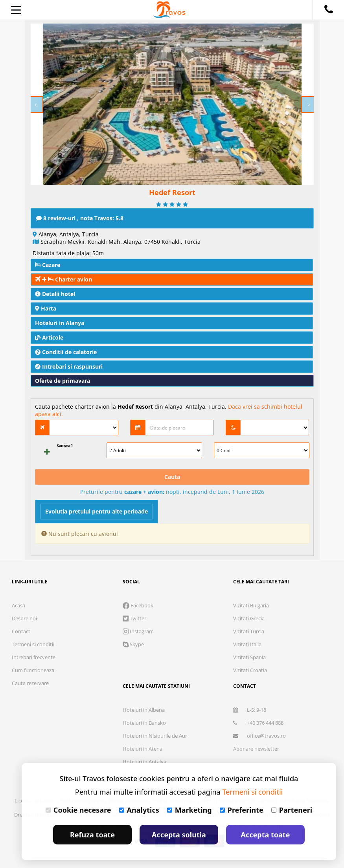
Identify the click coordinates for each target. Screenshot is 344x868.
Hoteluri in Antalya (144, 762)
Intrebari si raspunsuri (69, 366)
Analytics (139, 810)
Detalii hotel (55, 294)
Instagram (138, 631)
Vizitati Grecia (249, 618)
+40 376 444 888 (258, 723)
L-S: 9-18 (250, 710)
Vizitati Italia (247, 644)
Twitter (134, 618)
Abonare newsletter (256, 749)
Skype (133, 644)
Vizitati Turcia (249, 631)
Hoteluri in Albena (144, 710)
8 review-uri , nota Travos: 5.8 (80, 218)
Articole (49, 337)
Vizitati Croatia (250, 670)
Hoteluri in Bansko (144, 723)
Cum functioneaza (33, 670)
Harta (46, 308)
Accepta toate (266, 835)
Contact (21, 631)
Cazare (48, 265)
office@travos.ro (259, 736)
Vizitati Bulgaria (251, 605)
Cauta (172, 477)
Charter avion (63, 279)
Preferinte (242, 810)
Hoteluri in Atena (143, 749)
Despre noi (24, 618)
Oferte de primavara (63, 381)
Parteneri (292, 810)
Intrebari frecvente (34, 657)
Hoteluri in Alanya (60, 323)
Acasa (18, 605)
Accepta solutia (179, 835)
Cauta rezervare (30, 683)
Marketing (189, 810)
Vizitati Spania (249, 657)
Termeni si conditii (33, 644)
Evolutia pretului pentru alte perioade (97, 511)
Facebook (138, 605)
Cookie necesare (78, 810)
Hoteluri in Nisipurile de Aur (155, 736)
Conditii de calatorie (66, 352)
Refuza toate (92, 835)
